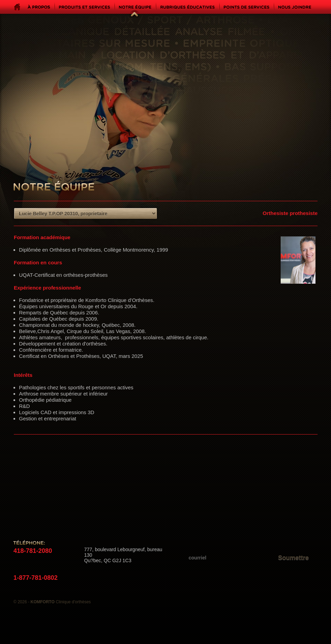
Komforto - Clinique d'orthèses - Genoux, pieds (262, 97)
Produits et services (84, 7)
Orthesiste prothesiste (290, 213)
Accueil (17, 7)
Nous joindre (295, 7)
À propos (39, 7)
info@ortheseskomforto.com (119, 577)
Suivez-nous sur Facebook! (24, 522)
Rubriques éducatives (188, 7)
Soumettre (293, 558)
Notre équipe (129, 8)
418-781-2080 (33, 551)
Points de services (247, 7)
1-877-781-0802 (36, 578)
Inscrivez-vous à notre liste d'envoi (250, 545)
